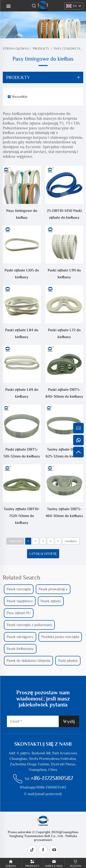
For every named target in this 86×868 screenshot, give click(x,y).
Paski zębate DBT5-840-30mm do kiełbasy (64, 393)
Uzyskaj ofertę (43, 554)
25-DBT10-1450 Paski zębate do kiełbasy (64, 214)
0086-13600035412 (51, 787)
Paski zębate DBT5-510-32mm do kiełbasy (22, 453)
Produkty (41, 49)
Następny (71, 541)
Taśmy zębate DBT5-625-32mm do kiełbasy (64, 453)
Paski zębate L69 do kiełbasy (22, 393)
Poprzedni (15, 541)
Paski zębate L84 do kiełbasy (22, 333)
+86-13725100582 (52, 778)
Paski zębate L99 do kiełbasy (64, 274)
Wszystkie (19, 97)
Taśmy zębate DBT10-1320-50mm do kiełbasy (22, 516)
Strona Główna (16, 49)
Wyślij (69, 721)
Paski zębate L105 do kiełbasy (22, 274)
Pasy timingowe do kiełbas (22, 214)
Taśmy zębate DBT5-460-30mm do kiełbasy (64, 512)
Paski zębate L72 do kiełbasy (64, 333)
